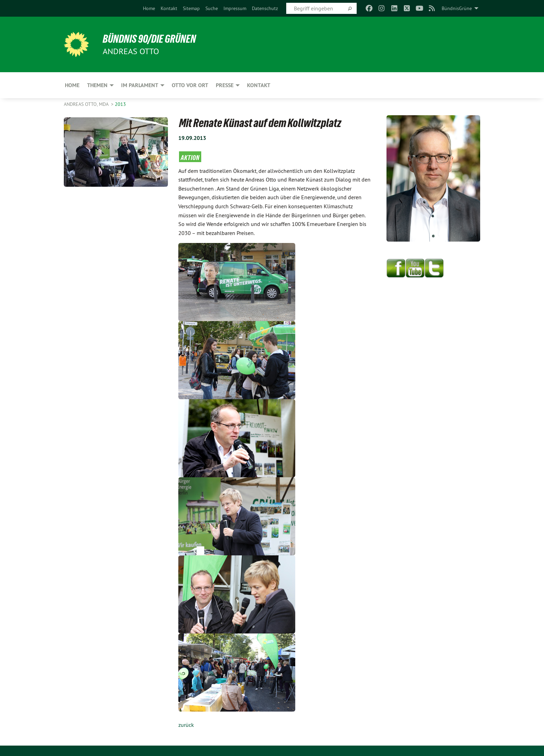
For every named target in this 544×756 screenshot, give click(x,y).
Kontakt (169, 8)
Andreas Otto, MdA (87, 104)
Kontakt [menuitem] (259, 85)
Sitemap (191, 8)
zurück (186, 725)
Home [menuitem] (72, 85)
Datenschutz (265, 8)
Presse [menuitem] (225, 85)
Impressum (235, 8)
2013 (120, 104)
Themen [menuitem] (97, 85)
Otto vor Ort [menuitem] (190, 85)
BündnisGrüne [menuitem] (457, 8)
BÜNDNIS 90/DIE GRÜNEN (149, 39)
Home (149, 8)
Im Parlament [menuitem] (140, 85)
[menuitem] (149, 8)
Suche (212, 8)
